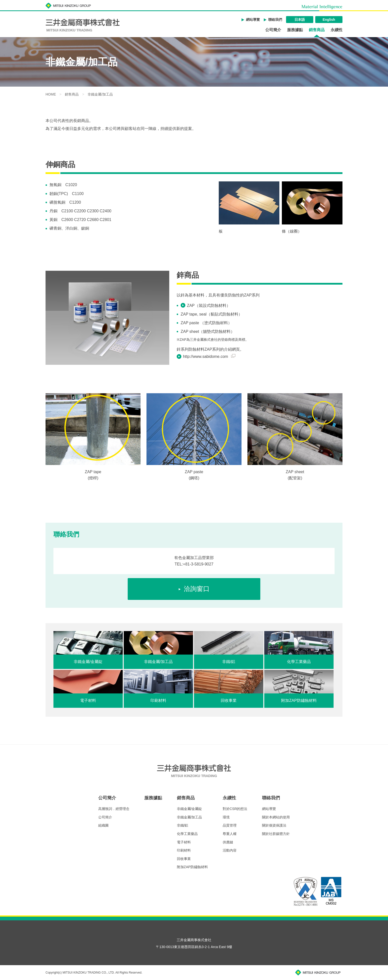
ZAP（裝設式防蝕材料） (208, 306)
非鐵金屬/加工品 (191, 817)
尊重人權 (230, 834)
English (329, 20)
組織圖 (103, 825)
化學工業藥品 (187, 834)
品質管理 (230, 825)
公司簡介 (273, 30)
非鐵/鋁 (183, 825)
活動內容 (230, 850)
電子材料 (184, 842)
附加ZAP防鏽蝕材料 (192, 867)
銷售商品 (317, 30)
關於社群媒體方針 (276, 834)
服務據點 (295, 30)
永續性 (337, 30)
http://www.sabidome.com (209, 356)
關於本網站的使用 (276, 817)
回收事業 (184, 859)
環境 (226, 817)
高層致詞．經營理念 (114, 809)
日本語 (300, 20)
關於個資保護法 (274, 825)
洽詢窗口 (197, 589)
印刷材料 (184, 850)
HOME (51, 94)
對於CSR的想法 (235, 809)
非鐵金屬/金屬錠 (190, 809)
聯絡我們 (275, 20)
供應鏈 (228, 842)
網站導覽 (253, 20)
